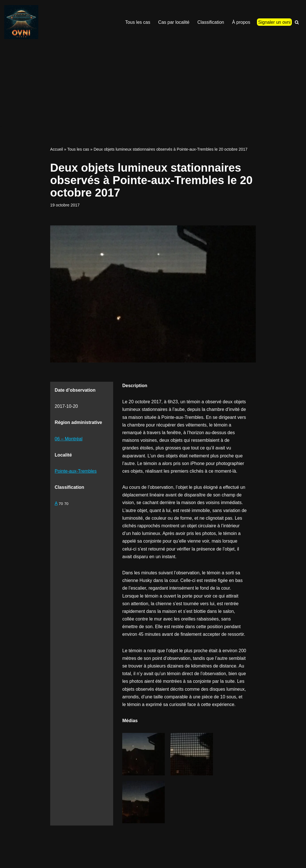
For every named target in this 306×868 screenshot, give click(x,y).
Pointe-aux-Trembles (76, 471)
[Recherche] (297, 22)
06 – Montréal (69, 439)
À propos (241, 22)
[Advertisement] (153, 87)
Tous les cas (138, 22)
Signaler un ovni (274, 22)
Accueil (57, 149)
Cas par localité (174, 22)
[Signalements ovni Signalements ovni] (21, 22)
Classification (211, 22)
